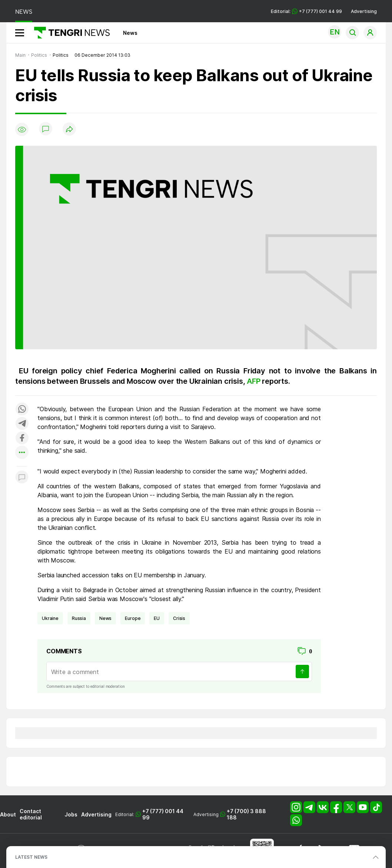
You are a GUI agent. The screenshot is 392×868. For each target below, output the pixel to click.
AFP (254, 381)
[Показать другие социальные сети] (22, 453)
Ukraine (50, 618)
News (130, 33)
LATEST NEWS (31, 857)
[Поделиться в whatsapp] (22, 410)
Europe (133, 618)
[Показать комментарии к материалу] (22, 477)
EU (157, 618)
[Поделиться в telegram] (22, 424)
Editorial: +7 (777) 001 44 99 (306, 11)
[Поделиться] (69, 130)
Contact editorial (31, 814)
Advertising (364, 11)
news (105, 618)
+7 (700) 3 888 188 (246, 814)
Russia (79, 618)
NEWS (24, 12)
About (8, 814)
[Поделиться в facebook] (22, 438)
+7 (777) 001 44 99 (163, 814)
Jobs (71, 814)
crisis (179, 618)
